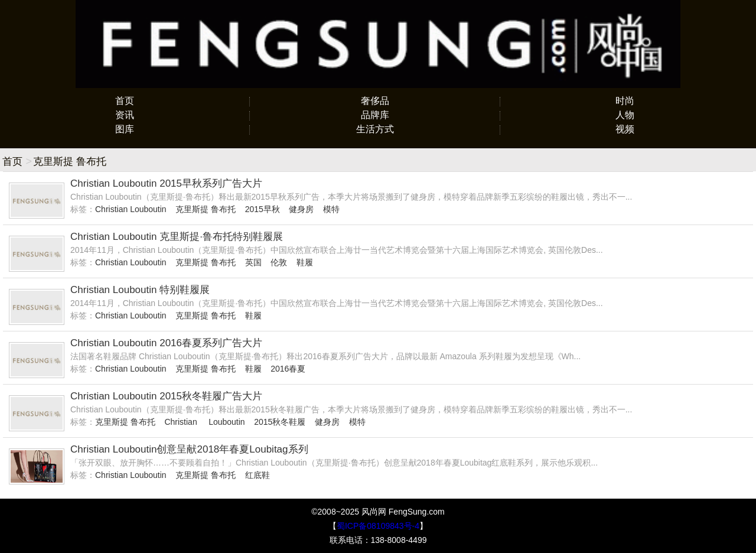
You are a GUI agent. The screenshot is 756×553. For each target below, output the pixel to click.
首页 (125, 101)
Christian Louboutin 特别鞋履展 (140, 290)
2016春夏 (288, 369)
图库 (125, 129)
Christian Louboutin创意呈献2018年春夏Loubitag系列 (189, 449)
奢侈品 (375, 101)
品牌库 (375, 115)
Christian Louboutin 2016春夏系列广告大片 (166, 343)
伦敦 (279, 262)
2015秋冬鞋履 (280, 422)
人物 (625, 115)
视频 (625, 129)
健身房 (301, 209)
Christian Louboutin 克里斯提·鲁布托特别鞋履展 (177, 237)
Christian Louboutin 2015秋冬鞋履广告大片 (166, 396)
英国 (253, 262)
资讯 (125, 115)
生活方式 (375, 129)
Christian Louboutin (131, 209)
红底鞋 (258, 475)
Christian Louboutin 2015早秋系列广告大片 (166, 183)
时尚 (625, 101)
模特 (331, 209)
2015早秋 (263, 209)
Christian (182, 422)
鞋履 (305, 262)
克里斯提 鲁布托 (206, 209)
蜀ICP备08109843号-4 (378, 526)
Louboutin (227, 422)
